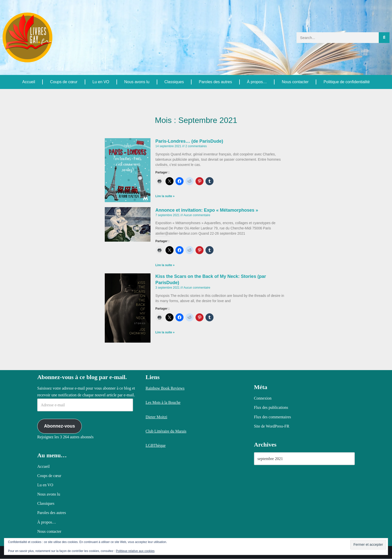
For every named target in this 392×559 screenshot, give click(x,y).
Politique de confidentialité (346, 82)
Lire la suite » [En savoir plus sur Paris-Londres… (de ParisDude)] (165, 196)
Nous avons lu (137, 82)
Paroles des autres (215, 82)
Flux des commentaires (272, 417)
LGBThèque (155, 446)
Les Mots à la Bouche (163, 403)
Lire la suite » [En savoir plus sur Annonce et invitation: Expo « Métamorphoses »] (165, 265)
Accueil (29, 82)
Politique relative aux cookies (135, 551)
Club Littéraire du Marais (166, 431)
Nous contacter (295, 82)
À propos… (257, 82)
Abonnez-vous (59, 426)
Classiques (174, 82)
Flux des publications (271, 408)
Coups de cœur (64, 82)
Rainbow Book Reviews (165, 388)
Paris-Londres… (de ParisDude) (189, 141)
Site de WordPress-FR (272, 426)
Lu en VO (101, 82)
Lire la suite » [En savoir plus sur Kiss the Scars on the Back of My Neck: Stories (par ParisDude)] (165, 333)
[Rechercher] (384, 38)
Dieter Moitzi (156, 417)
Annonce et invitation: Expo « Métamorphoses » (207, 210)
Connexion (263, 398)
